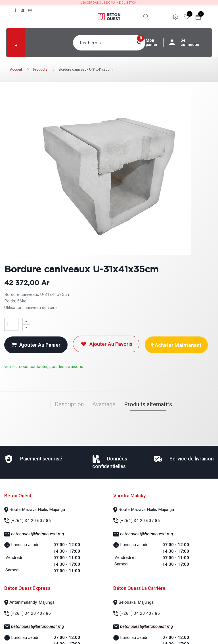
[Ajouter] (26, 321)
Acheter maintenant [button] (176, 345)
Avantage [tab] (104, 404)
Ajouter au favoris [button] (106, 344)
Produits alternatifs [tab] (148, 404)
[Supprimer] (26, 328)
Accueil (16, 70)
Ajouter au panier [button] (36, 345)
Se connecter (187, 43)
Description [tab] (69, 404)
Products (40, 70)
